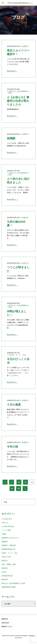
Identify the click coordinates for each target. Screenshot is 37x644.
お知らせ (5, 523)
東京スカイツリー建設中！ (18, 52)
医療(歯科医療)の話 (8, 549)
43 (12, 488)
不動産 (4, 534)
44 (19, 488)
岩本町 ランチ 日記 (17, 355)
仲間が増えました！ (17, 313)
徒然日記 (25, 263)
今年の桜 (12, 447)
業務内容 (5, 619)
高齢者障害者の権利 (9, 587)
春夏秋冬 (25, 46)
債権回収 (5, 541)
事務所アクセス (7, 626)
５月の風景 (14, 405)
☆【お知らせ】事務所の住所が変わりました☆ (18, 101)
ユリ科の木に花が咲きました (18, 181)
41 (25, 482)
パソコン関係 (6, 530)
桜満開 (11, 138)
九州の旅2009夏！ (16, 223)
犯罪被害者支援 (7, 576)
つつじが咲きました (18, 269)
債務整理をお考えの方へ (10, 538)
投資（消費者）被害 (9, 564)
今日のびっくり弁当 (18, 361)
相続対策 (5, 579)
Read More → (12, 71)
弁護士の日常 (6, 557)
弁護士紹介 (5, 623)
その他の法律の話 (8, 526)
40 (19, 482)
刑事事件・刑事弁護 (9, 545)
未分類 (4, 572)
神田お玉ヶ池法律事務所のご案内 (18, 92)
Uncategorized (7, 519)
